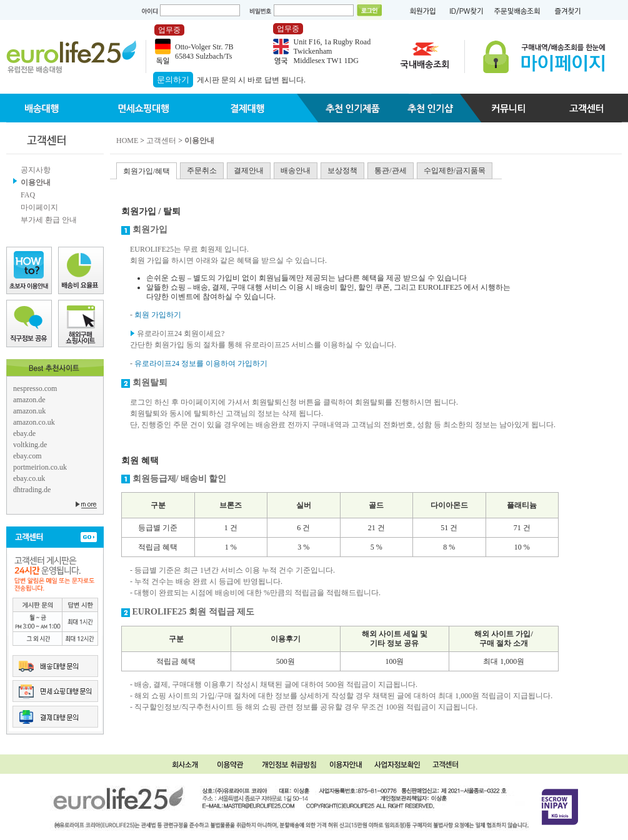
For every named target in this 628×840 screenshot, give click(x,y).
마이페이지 (39, 207)
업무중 (169, 30)
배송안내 (296, 170)
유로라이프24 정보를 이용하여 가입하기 (201, 363)
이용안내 (36, 182)
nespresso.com (35, 388)
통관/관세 (390, 170)
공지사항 (36, 170)
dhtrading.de (32, 490)
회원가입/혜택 (147, 171)
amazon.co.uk (34, 422)
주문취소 (202, 170)
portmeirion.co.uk (40, 467)
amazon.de (29, 400)
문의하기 (173, 80)
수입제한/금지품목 (455, 170)
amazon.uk (29, 411)
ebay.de (24, 433)
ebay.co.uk (29, 478)
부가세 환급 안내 (49, 220)
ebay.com (27, 456)
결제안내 (249, 170)
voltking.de (30, 445)
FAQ (28, 195)
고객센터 (161, 141)
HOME (127, 141)
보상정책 (342, 170)
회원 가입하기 (158, 315)
